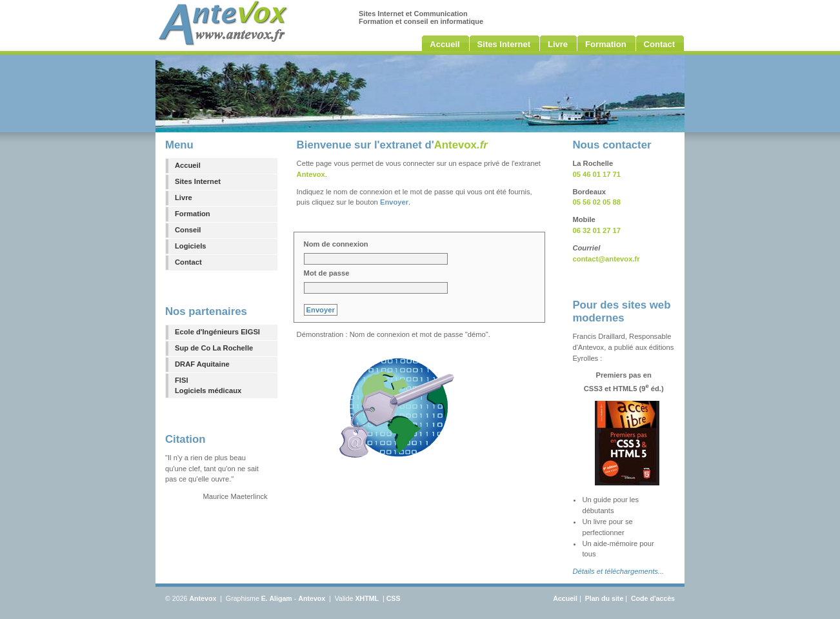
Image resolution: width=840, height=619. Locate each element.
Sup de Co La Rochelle (214, 348)
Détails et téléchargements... (618, 571)
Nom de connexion (336, 244)
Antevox (203, 598)
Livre (184, 198)
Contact (188, 262)
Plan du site (605, 598)
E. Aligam (277, 598)
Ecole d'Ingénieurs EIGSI (217, 332)
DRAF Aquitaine (202, 364)
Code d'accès (653, 598)
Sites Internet (198, 181)
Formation (193, 214)
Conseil (188, 230)
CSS (394, 598)
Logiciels (191, 246)
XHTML (367, 598)
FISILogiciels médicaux (208, 386)
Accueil (188, 165)
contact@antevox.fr (606, 259)
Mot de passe (327, 273)
